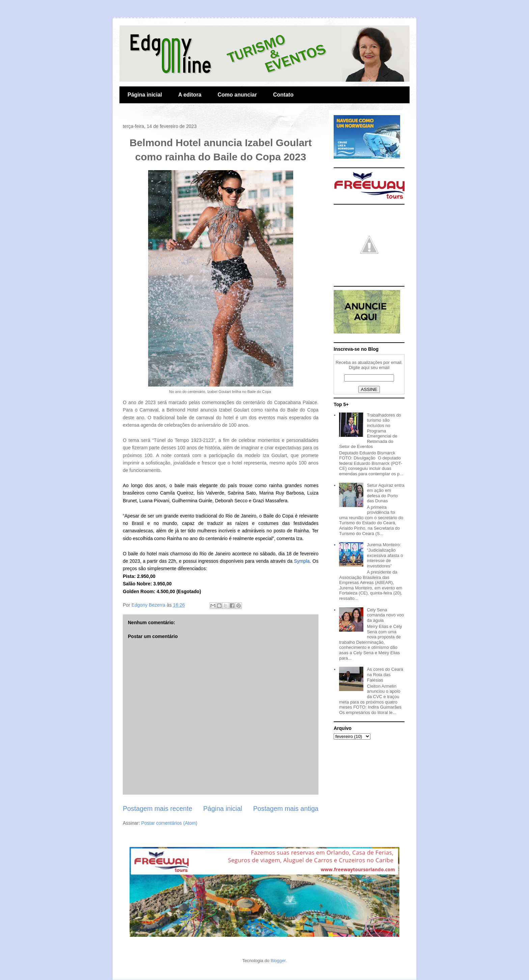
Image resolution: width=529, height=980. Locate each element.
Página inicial (145, 95)
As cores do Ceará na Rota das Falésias (385, 674)
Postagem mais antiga (286, 809)
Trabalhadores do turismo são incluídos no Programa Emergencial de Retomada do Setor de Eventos (370, 431)
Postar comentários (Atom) (169, 823)
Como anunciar (237, 95)
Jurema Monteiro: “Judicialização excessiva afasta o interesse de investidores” (385, 555)
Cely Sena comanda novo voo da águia (385, 615)
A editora (190, 95)
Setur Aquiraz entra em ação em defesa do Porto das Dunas (385, 493)
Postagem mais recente (158, 809)
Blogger (278, 961)
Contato (283, 95)
